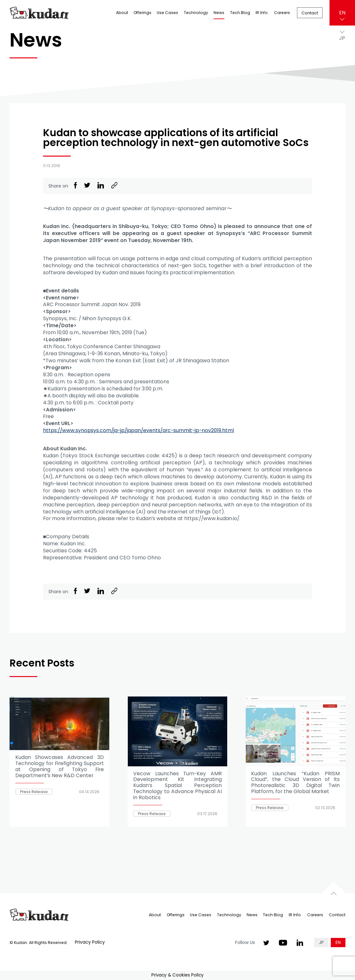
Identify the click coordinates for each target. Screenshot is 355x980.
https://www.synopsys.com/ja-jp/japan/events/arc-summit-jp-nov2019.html (138, 430)
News (219, 13)
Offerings (142, 13)
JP (321, 942)
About (122, 13)
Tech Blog (240, 13)
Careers (282, 13)
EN (342, 13)
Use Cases (167, 13)
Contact (310, 13)
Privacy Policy (90, 942)
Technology (196, 13)
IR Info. (262, 13)
